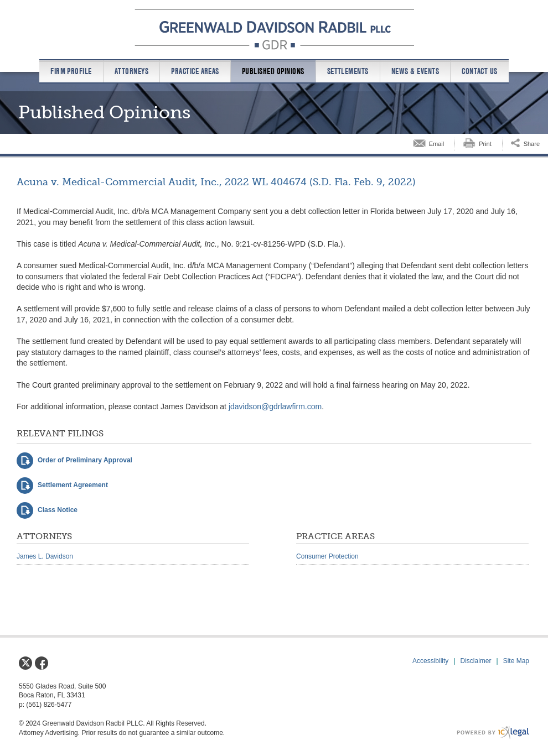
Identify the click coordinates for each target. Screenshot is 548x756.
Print (485, 144)
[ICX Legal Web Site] (493, 732)
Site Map (516, 661)
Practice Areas (195, 71)
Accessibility (430, 661)
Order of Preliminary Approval (85, 460)
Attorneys (131, 71)
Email (437, 144)
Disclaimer (476, 661)
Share (532, 144)
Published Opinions (273, 71)
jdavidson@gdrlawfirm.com (275, 406)
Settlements (348, 71)
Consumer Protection (327, 556)
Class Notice (58, 510)
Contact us (480, 71)
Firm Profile (71, 71)
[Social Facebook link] (42, 663)
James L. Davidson (45, 556)
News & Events (415, 71)
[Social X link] (25, 663)
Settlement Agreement (73, 485)
